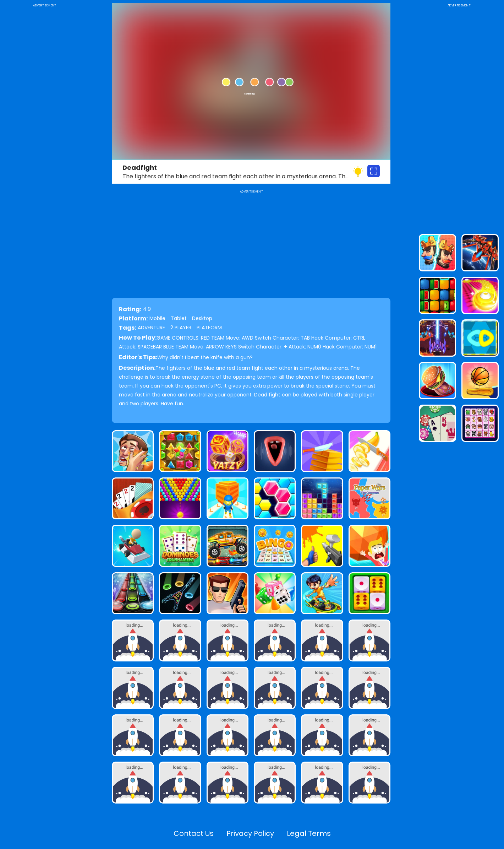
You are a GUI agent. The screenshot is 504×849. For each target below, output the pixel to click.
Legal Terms (309, 833)
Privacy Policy (250, 833)
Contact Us (194, 833)
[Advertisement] (44, 115)
